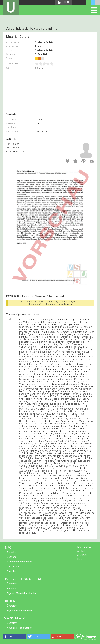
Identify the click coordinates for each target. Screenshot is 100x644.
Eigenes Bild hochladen (19, 611)
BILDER (9, 601)
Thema (9, 50)
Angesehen (11, 123)
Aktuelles (12, 552)
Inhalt (9, 319)
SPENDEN (82, 555)
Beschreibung (12, 42)
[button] (14, 637)
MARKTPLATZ (14, 618)
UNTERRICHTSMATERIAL (23, 579)
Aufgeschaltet (13, 131)
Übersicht (12, 584)
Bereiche (12, 589)
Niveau (9, 58)
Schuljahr (11, 54)
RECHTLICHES (84, 547)
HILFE (79, 559)
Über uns (12, 557)
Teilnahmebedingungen (20, 562)
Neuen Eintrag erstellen (20, 628)
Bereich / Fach (13, 46)
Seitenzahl (11, 68)
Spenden (12, 571)
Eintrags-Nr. (12, 119)
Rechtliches (13, 567)
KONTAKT (82, 551)
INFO (8, 547)
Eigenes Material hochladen (22, 593)
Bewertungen (12, 63)
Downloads (11, 127)
